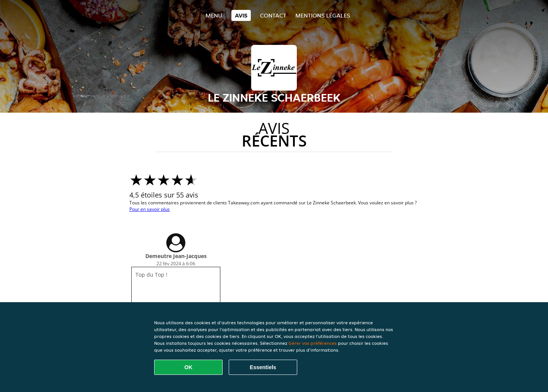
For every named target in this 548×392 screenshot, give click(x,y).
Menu (214, 15)
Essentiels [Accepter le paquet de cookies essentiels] (263, 367)
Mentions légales (323, 15)
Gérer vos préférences (313, 343)
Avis (241, 15)
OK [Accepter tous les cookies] (189, 367)
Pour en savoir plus (150, 209)
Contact (273, 15)
